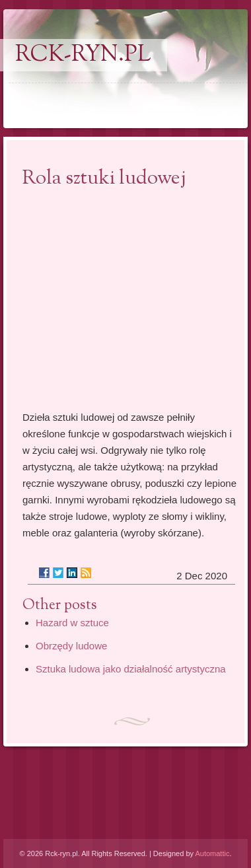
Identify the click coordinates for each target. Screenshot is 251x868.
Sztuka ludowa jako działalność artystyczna (131, 669)
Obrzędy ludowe (71, 646)
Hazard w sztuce (72, 623)
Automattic (212, 853)
